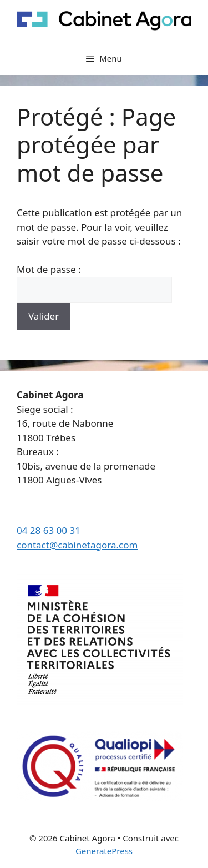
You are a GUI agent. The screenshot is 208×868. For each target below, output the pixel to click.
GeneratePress (104, 851)
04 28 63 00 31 (49, 530)
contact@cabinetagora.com (77, 545)
